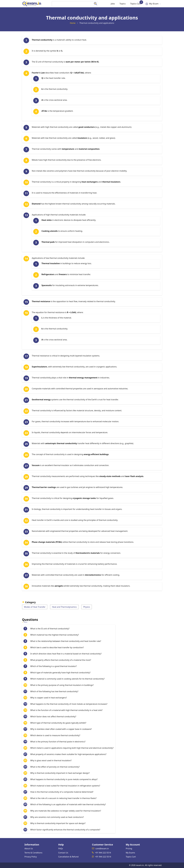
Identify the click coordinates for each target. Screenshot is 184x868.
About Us (29, 849)
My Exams (130, 853)
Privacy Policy (31, 857)
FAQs (61, 849)
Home (73, 23)
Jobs (110, 4)
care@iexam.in (102, 849)
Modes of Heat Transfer (35, 607)
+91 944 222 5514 (103, 853)
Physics (87, 607)
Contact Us (63, 853)
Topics (121, 4)
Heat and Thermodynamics (64, 607)
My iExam (153, 4)
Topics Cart (135, 3)
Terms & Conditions (33, 853)
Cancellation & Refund (68, 857)
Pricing (129, 849)
